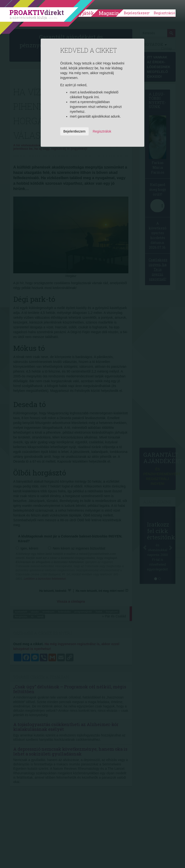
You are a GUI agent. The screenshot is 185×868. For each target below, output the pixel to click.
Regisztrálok (102, 131)
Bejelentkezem (137, 13)
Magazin (109, 13)
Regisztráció (164, 13)
